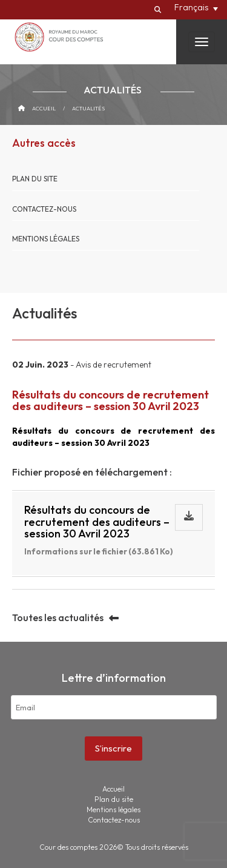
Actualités (88, 108)
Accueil (44, 108)
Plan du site (35, 179)
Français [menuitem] (191, 7)
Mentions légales (46, 239)
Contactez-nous (44, 209)
